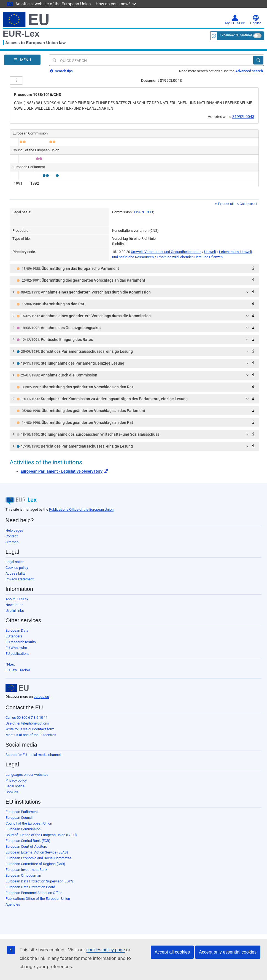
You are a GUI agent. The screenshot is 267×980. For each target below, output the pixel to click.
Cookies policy (17, 568)
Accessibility (15, 573)
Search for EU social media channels (34, 755)
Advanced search (249, 71)
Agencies (13, 904)
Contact (12, 536)
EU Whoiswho (16, 648)
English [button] (256, 20)
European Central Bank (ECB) (28, 841)
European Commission (23, 829)
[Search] (258, 60)
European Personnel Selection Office (34, 893)
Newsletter (14, 605)
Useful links (15, 611)
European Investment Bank (26, 870)
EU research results (21, 642)
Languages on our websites (27, 775)
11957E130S (143, 212)
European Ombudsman (23, 875)
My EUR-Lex (235, 20)
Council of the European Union (29, 823)
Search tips (61, 71)
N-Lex (10, 664)
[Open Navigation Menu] (22, 60)
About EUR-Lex (17, 599)
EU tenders (14, 636)
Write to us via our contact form (30, 729)
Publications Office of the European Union (81, 509)
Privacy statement (20, 579)
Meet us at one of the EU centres (31, 735)
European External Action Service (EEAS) (37, 852)
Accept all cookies (172, 952)
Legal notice (15, 562)
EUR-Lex (21, 34)
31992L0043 (243, 117)
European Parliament (22, 812)
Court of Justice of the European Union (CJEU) (41, 835)
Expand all (224, 204)
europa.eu (41, 697)
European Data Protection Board (30, 887)
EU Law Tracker (18, 670)
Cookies (12, 792)
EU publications (17, 654)
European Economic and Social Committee (38, 858)
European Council (19, 818)
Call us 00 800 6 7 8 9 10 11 (27, 717)
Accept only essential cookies (228, 952)
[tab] (134, 269)
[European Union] (17, 688)
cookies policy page (106, 950)
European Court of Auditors (26, 846)
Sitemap (12, 542)
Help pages (14, 530)
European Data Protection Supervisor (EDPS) (40, 881)
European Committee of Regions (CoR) (35, 864)
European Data (17, 630)
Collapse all (247, 204)
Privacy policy (16, 780)
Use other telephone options (27, 723)
